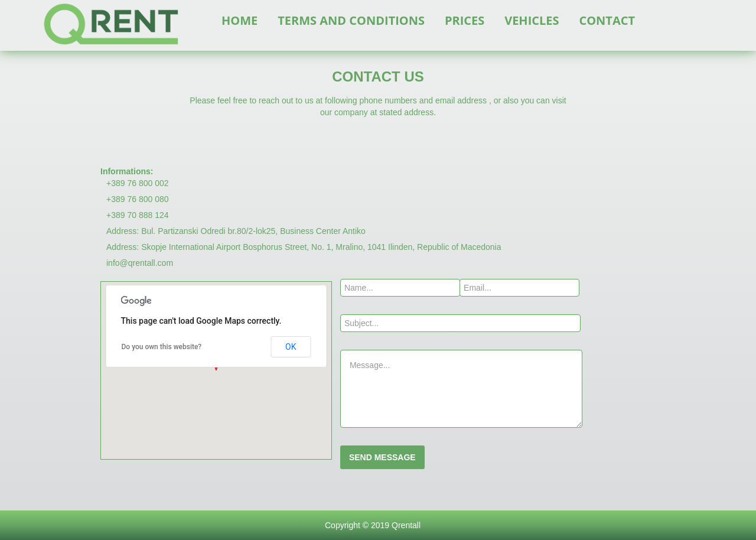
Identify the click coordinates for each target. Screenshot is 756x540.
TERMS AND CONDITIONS (351, 20)
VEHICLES (532, 20)
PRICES (465, 20)
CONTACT (607, 20)
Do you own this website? (162, 347)
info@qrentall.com (140, 263)
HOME (239, 20)
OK (291, 347)
